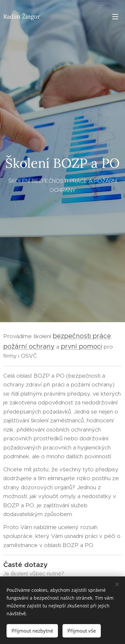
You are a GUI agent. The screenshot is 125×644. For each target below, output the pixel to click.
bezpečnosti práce (82, 336)
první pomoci (81, 346)
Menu (115, 17)
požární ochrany (29, 346)
